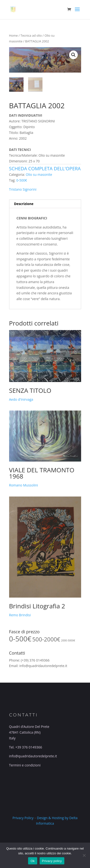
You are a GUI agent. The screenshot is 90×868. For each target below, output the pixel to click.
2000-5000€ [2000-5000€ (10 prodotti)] (68, 640)
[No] (84, 855)
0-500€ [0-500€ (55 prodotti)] (20, 639)
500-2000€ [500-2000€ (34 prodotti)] (46, 639)
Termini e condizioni (25, 765)
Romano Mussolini (24, 485)
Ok (33, 861)
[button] (73, 55)
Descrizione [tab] (24, 204)
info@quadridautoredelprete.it (43, 666)
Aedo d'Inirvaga (21, 399)
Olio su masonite (39, 174)
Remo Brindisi (20, 615)
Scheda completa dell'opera (45, 168)
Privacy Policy (23, 818)
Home (13, 35)
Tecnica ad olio (31, 35)
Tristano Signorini (23, 189)
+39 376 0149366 (29, 747)
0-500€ (22, 180)
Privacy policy (52, 861)
